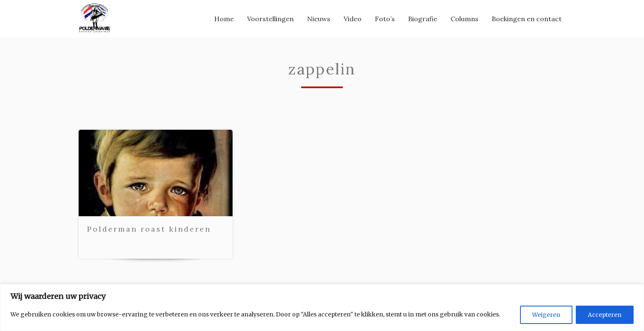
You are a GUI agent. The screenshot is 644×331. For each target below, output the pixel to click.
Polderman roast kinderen (149, 233)
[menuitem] (224, 20)
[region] (322, 308)
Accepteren (605, 315)
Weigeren (546, 315)
